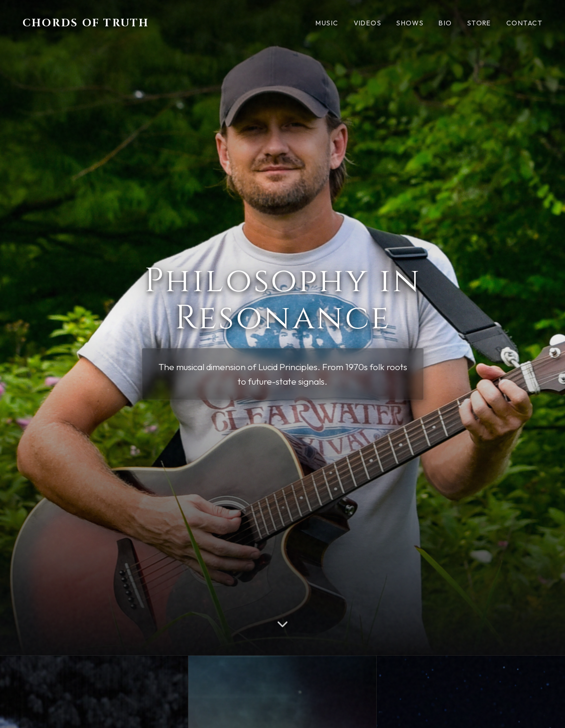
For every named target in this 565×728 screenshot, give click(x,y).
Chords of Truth (86, 23)
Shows (410, 23)
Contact (524, 23)
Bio (445, 23)
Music (327, 23)
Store (479, 23)
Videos (368, 23)
